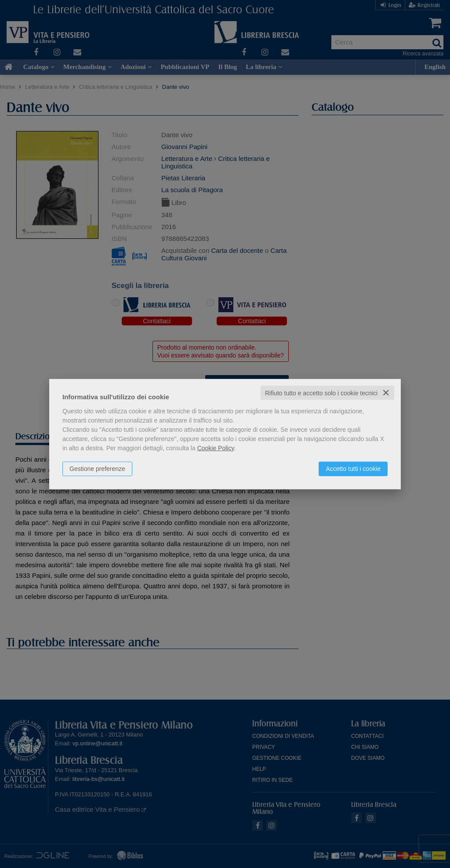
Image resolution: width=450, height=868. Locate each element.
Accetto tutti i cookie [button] (353, 468)
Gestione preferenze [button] (97, 468)
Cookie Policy (216, 448)
